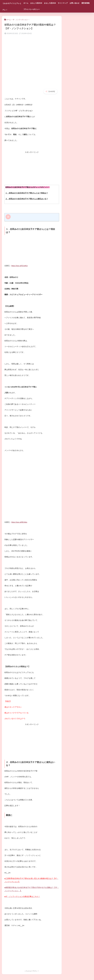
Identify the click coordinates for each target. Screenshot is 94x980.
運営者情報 (34, 9)
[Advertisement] (32, 168)
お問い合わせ (81, 3)
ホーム (32, 3)
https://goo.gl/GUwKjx (20, 266)
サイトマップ (69, 3)
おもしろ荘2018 (56, 3)
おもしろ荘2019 (43, 3)
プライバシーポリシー (48, 9)
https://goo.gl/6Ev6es (19, 522)
